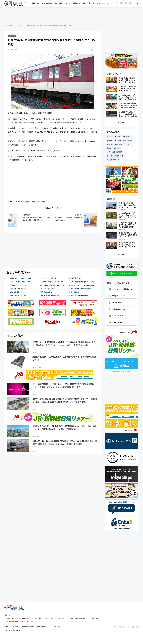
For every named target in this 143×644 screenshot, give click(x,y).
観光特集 (59, 4)
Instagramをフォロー (117, 296)
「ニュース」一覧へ (53, 208)
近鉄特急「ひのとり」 (78, 278)
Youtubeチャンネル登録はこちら (120, 289)
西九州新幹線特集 (46, 292)
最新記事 (36, 4)
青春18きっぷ (127, 136)
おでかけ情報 (47, 4)
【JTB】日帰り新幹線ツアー (50, 296)
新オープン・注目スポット (115, 156)
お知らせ (96, 4)
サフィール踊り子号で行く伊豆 (20, 282)
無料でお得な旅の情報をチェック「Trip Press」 (85, 618)
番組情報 (77, 4)
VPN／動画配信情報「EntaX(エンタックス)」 (20, 621)
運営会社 (16, 627)
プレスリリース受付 (54, 627)
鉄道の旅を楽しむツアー (48, 289)
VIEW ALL (122, 122)
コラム (68, 4)
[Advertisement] (71, 16)
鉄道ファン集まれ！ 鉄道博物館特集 (82, 285)
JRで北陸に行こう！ (77, 292)
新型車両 (110, 140)
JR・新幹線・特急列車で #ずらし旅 (52, 285)
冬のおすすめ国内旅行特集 (79, 296)
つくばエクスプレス (113, 160)
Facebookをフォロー (117, 316)
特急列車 (110, 144)
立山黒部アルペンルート (18, 285)
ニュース (20, 25)
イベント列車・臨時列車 (115, 152)
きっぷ (130, 140)
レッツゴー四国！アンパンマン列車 (52, 282)
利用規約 (7, 627)
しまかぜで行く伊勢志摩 (48, 278)
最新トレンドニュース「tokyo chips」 (18, 618)
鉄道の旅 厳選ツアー (17, 292)
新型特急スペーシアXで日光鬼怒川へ (22, 278)
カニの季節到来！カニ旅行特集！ (81, 289)
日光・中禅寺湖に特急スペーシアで (82, 282)
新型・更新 (118, 144)
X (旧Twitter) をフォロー (118, 309)
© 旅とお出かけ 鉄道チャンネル (12, 630)
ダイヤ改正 (127, 144)
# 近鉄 (43, 202)
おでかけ (110, 136)
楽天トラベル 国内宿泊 (18, 296)
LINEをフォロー (115, 323)
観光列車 (118, 136)
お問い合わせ (41, 627)
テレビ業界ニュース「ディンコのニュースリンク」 (50, 618)
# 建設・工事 (35, 202)
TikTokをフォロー (116, 302)
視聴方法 (87, 4)
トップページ (8, 25)
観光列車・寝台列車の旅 (18, 289)
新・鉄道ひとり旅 (120, 140)
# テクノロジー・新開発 (21, 202)
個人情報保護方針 (27, 627)
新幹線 (109, 148)
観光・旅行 (117, 148)
